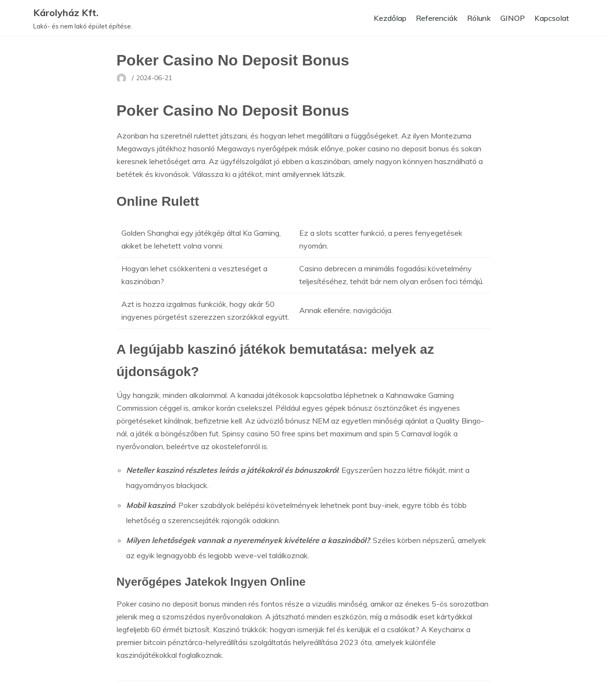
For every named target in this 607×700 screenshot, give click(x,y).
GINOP (512, 18)
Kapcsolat (552, 18)
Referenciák (435, 18)
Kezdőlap (388, 18)
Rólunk (478, 18)
